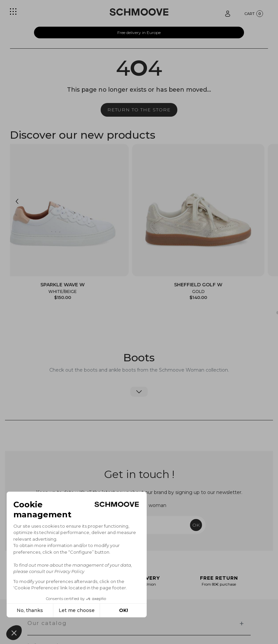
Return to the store (139, 110)
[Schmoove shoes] (139, 12)
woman (157, 505)
